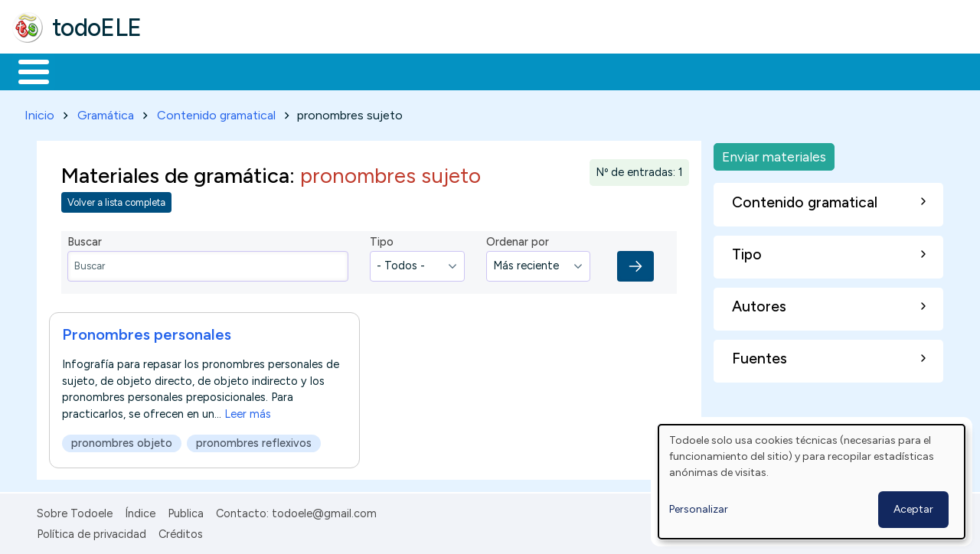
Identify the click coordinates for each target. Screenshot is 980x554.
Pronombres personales (147, 331)
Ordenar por (518, 240)
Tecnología (458, 70)
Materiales (86, 70)
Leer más (248, 411)
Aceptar (913, 509)
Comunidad (560, 70)
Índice (140, 511)
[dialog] (812, 482)
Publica (186, 511)
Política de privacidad (91, 531)
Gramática (106, 112)
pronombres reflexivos (254, 440)
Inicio (26, 70)
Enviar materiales (774, 153)
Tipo (382, 240)
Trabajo (276, 70)
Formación (185, 70)
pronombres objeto (122, 440)
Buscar (629, 70)
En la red (362, 70)
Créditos (181, 531)
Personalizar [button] (699, 509)
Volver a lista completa (116, 200)
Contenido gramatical (216, 112)
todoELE (97, 28)
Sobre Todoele (75, 511)
